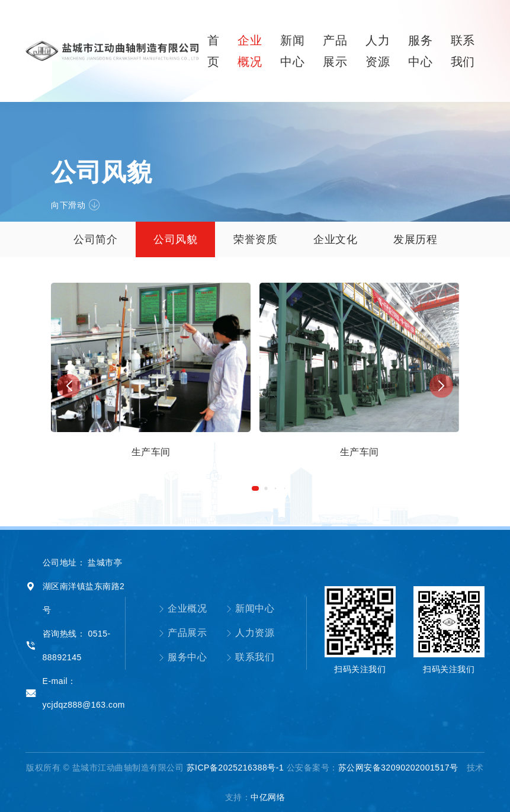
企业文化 (335, 239)
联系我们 (250, 657)
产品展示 (182, 633)
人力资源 (250, 633)
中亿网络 (268, 797)
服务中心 (182, 657)
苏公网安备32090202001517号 (398, 768)
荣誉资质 (255, 239)
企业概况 (182, 608)
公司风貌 (175, 239)
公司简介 (95, 239)
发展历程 (415, 239)
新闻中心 (250, 608)
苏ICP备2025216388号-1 (235, 768)
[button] (255, 488)
